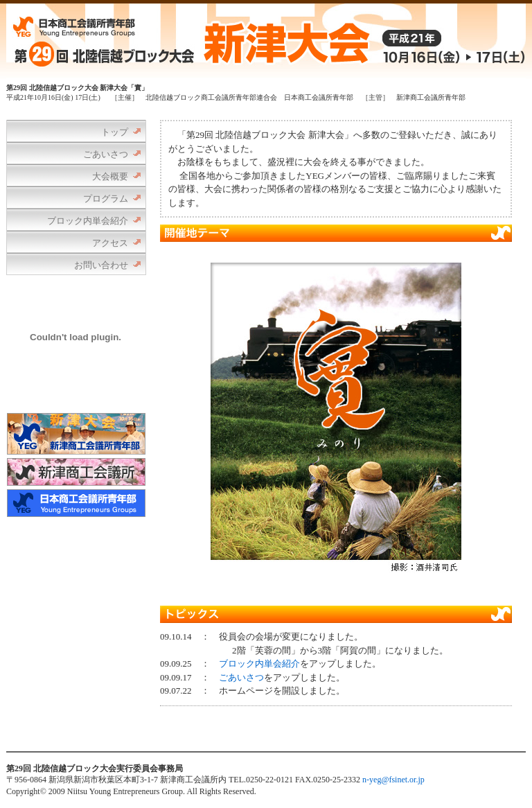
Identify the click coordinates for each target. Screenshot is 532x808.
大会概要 (110, 176)
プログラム (106, 199)
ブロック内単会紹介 (88, 221)
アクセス (110, 243)
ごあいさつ (106, 154)
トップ (115, 132)
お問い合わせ (101, 265)
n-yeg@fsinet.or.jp (393, 780)
